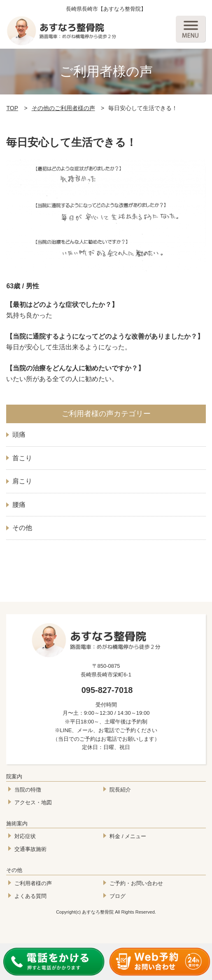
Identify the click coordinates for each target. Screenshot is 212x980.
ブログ (118, 896)
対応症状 (25, 836)
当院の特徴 (28, 790)
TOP (12, 108)
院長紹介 (120, 790)
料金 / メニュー (128, 836)
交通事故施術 (30, 849)
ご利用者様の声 (33, 883)
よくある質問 (30, 896)
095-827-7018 (107, 690)
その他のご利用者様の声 (63, 108)
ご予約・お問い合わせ (136, 883)
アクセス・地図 (33, 802)
